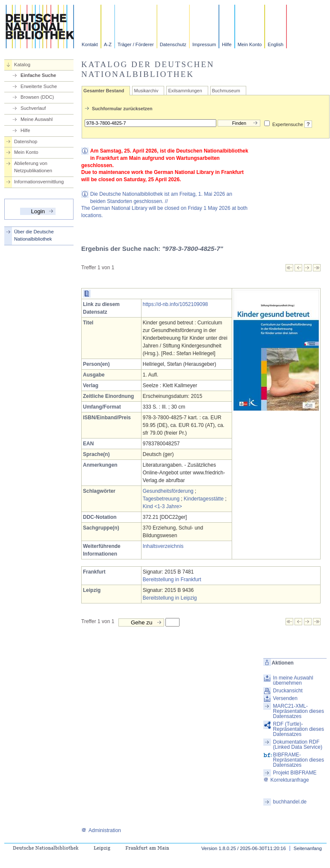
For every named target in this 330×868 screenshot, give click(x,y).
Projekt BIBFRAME (295, 773)
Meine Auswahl (37, 119)
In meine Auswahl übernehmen (293, 680)
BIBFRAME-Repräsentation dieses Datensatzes (299, 760)
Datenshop (26, 141)
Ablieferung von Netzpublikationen (33, 167)
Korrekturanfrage (286, 780)
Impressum (204, 44)
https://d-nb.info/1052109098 (175, 304)
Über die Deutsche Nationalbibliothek (34, 235)
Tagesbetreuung (161, 499)
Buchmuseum (226, 91)
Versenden (285, 698)
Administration (101, 830)
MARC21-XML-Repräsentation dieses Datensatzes (299, 711)
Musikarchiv (146, 91)
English (275, 44)
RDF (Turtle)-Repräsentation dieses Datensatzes (299, 729)
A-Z (108, 44)
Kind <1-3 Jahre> (162, 506)
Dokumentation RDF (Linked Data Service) (298, 744)
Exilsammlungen (185, 91)
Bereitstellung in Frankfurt (172, 580)
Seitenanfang (308, 848)
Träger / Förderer (136, 44)
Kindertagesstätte (204, 499)
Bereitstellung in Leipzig (170, 598)
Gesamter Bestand (104, 91)
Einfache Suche (38, 75)
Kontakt (90, 44)
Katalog (22, 65)
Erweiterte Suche (39, 86)
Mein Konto (250, 44)
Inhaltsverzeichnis (163, 546)
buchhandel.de (290, 802)
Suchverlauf (33, 108)
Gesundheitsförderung (168, 491)
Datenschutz (173, 44)
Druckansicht (288, 691)
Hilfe (227, 44)
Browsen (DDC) (37, 97)
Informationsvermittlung (39, 182)
